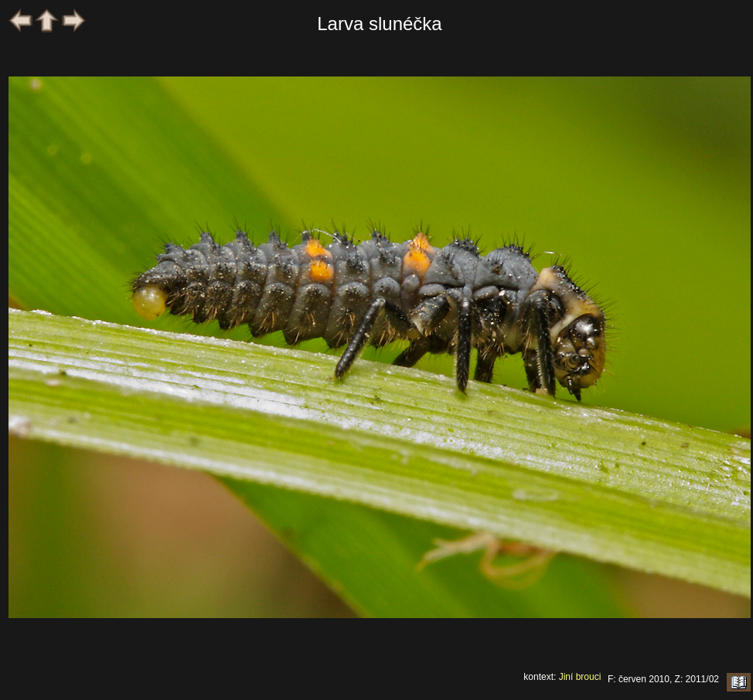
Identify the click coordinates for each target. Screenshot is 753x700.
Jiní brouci (580, 677)
